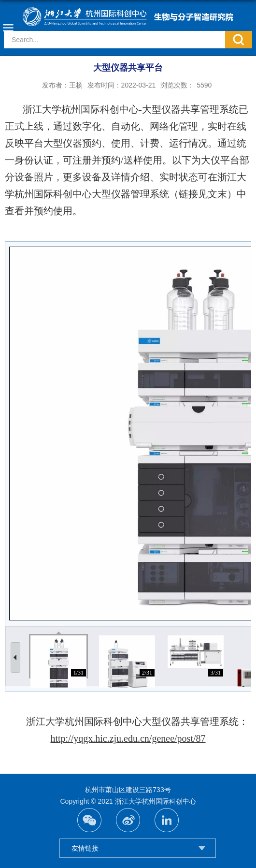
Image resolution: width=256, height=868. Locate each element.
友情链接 (85, 848)
